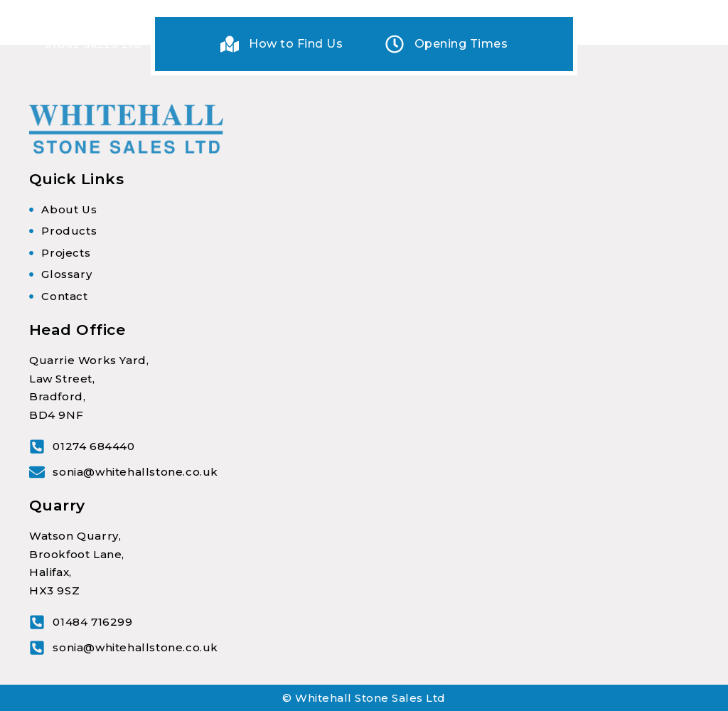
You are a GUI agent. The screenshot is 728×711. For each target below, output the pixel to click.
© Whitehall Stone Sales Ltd (364, 698)
